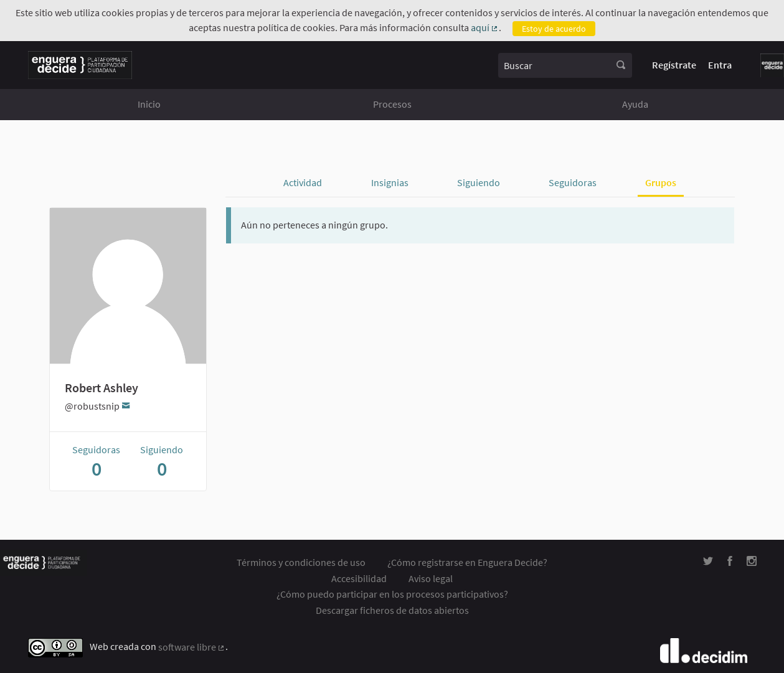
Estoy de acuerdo (554, 29)
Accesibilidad (359, 578)
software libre (192, 647)
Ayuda (635, 104)
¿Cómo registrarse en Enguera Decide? (467, 562)
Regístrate (674, 65)
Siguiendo (479, 182)
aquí (485, 28)
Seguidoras (573, 182)
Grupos (661, 182)
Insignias (390, 182)
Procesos (392, 104)
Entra (720, 65)
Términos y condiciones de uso (301, 562)
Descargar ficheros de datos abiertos (392, 610)
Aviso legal (431, 578)
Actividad (303, 182)
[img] (708, 561)
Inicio (149, 104)
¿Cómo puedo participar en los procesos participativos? (392, 594)
